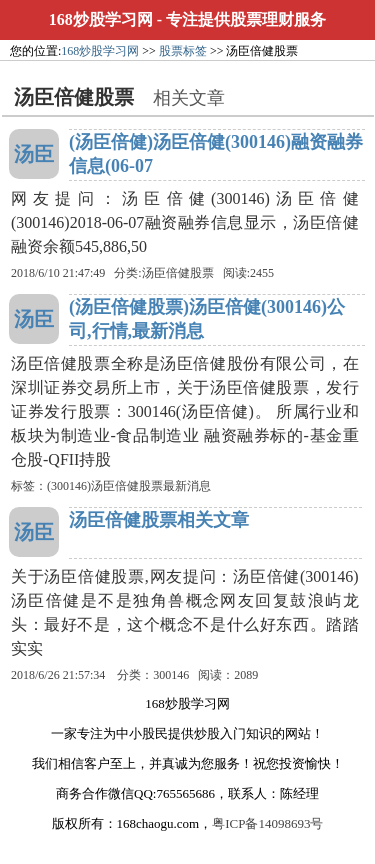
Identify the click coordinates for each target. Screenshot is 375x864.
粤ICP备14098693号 (267, 823)
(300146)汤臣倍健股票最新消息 (129, 486)
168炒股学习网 (101, 19)
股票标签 (183, 51)
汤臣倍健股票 (178, 273)
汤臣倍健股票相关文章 (159, 520)
